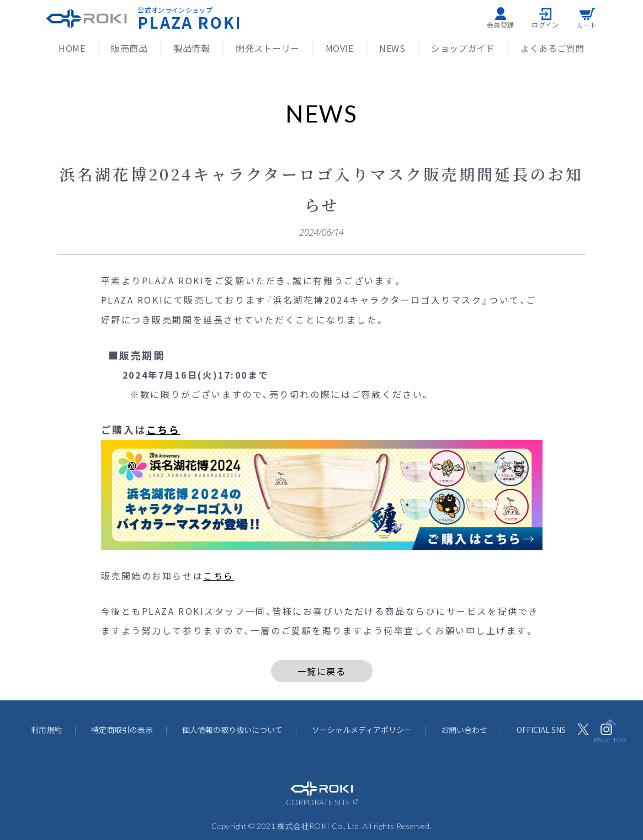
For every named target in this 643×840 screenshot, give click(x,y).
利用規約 (46, 730)
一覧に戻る (322, 671)
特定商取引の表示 (122, 730)
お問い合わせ (464, 730)
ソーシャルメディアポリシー (362, 730)
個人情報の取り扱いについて (232, 730)
